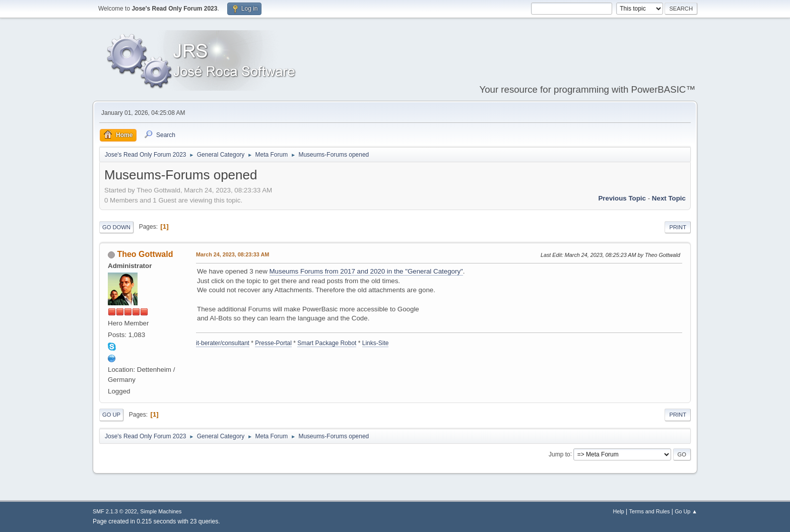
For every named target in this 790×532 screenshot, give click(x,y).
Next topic (669, 198)
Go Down (116, 227)
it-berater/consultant (223, 343)
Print (678, 227)
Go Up (111, 415)
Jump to (559, 454)
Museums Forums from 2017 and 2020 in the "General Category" (366, 271)
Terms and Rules (650, 511)
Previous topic (622, 198)
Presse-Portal (273, 343)
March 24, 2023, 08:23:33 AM (233, 254)
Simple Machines (161, 511)
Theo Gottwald (145, 254)
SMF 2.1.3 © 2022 (115, 511)
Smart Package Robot (327, 343)
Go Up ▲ (686, 511)
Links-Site (376, 343)
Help (619, 511)
